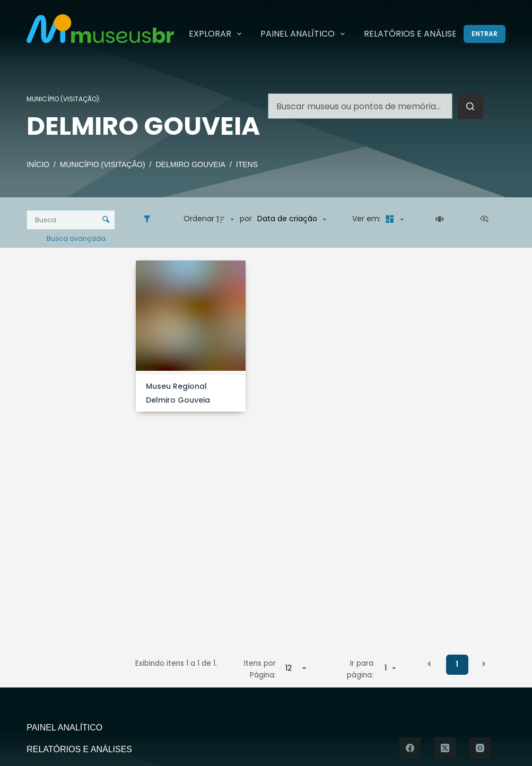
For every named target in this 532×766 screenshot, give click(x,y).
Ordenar (199, 219)
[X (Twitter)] (445, 748)
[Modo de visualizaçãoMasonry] (393, 219)
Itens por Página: (260, 669)
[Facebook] (410, 748)
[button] (429, 664)
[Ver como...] (487, 219)
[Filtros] (150, 219)
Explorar (217, 34)
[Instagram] (480, 748)
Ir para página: (360, 669)
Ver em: (368, 219)
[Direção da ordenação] (226, 219)
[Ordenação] (292, 219)
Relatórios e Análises (413, 34)
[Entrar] (485, 34)
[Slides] (441, 219)
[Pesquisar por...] (360, 106)
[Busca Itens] (71, 220)
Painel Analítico (305, 34)
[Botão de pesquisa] (470, 106)
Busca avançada (77, 238)
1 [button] (457, 664)
